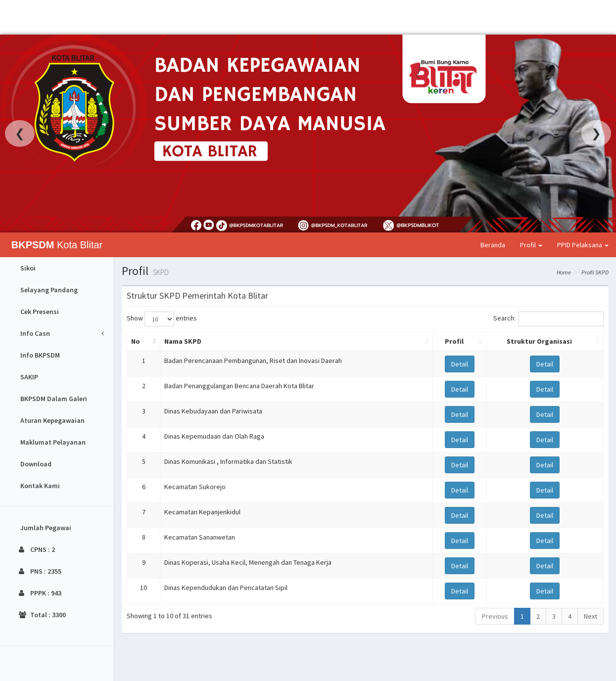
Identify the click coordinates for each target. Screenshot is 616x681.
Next (591, 616)
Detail (460, 364)
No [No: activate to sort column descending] (136, 341)
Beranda (493, 245)
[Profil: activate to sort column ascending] (460, 342)
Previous (495, 616)
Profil (531, 245)
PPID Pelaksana (583, 245)
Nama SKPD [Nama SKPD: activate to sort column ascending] (183, 341)
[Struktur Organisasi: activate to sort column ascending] (545, 342)
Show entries (162, 319)
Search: (548, 319)
